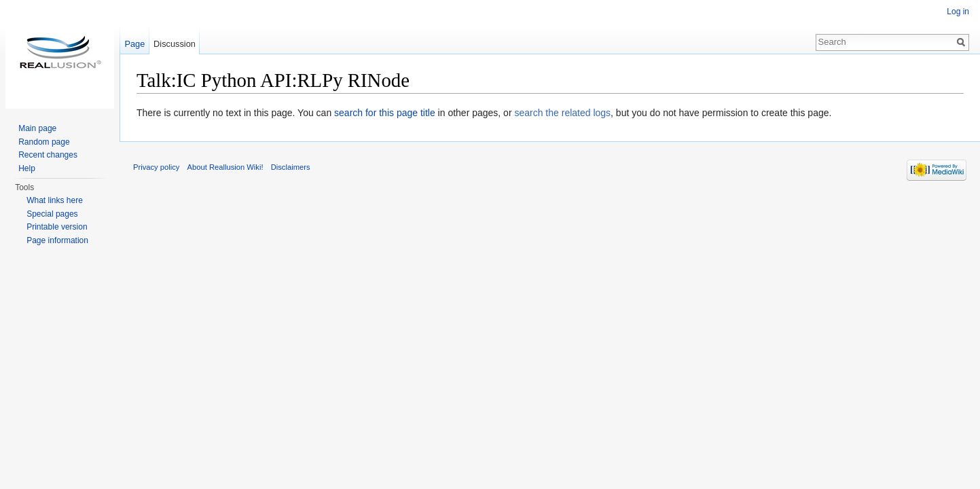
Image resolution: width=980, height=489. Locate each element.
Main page (37, 128)
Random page (44, 142)
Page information (57, 240)
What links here (55, 200)
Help (27, 168)
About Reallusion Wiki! (225, 167)
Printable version (57, 227)
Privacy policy (156, 167)
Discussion (175, 44)
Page (134, 44)
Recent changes (48, 155)
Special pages (52, 214)
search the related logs (562, 113)
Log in (958, 12)
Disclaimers (291, 167)
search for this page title (385, 113)
